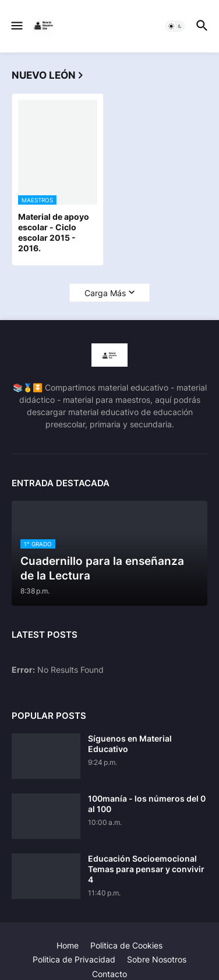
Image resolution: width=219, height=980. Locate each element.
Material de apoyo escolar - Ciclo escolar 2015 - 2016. (54, 233)
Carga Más (105, 293)
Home (68, 945)
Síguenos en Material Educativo (130, 744)
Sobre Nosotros (157, 959)
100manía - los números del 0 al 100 (147, 804)
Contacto (110, 974)
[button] (16, 26)
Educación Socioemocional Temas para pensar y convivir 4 (146, 869)
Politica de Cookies (126, 945)
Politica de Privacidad (74, 959)
